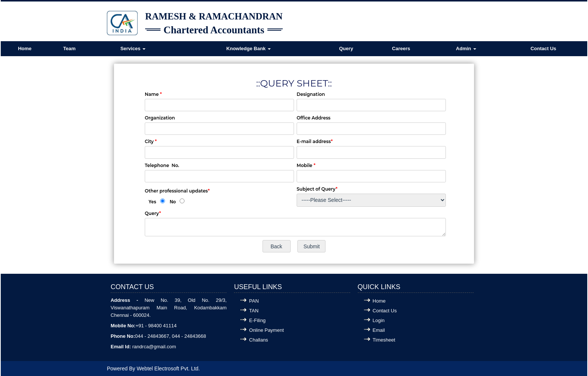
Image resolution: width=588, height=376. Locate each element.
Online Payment (266, 330)
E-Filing (257, 320)
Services (133, 48)
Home (25, 48)
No (173, 202)
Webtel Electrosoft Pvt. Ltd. (168, 369)
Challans (259, 340)
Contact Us (544, 48)
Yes (152, 202)
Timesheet (384, 340)
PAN (254, 301)
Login (379, 320)
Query (346, 48)
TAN (254, 311)
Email (379, 330)
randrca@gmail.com (154, 347)
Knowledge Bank (249, 48)
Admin (466, 48)
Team (70, 48)
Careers (401, 48)
